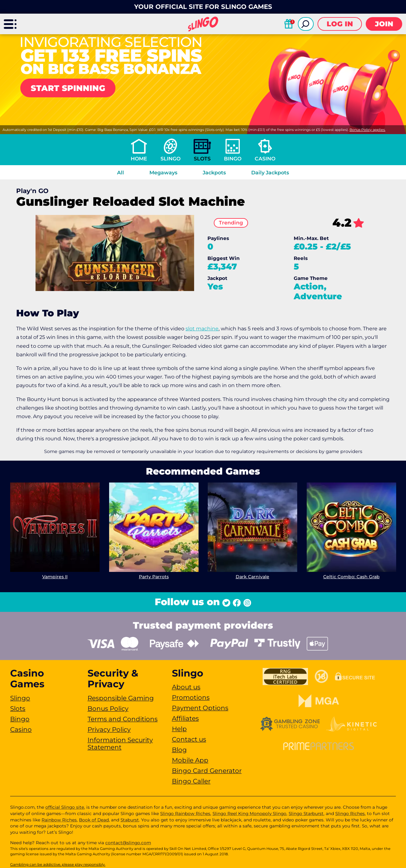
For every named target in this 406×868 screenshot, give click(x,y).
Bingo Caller (191, 781)
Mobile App (190, 760)
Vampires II (55, 576)
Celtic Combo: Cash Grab (351, 576)
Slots (202, 159)
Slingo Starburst (306, 813)
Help (179, 729)
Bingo (233, 159)
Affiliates (185, 718)
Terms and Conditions (123, 719)
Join (384, 24)
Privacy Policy (109, 729)
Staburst (130, 820)
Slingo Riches (350, 813)
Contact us (189, 739)
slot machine (202, 329)
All (121, 173)
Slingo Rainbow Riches (185, 813)
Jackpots (214, 173)
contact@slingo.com (128, 843)
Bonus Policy (108, 709)
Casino (265, 159)
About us (186, 687)
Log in (340, 24)
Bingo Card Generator (207, 771)
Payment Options (200, 708)
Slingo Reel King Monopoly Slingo (249, 813)
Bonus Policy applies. (367, 130)
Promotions (191, 697)
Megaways (163, 173)
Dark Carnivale (252, 576)
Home (139, 159)
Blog (179, 750)
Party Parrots (154, 576)
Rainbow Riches (59, 820)
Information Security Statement (120, 744)
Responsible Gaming (121, 698)
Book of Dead (94, 820)
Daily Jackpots (270, 173)
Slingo (170, 159)
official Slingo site (65, 807)
